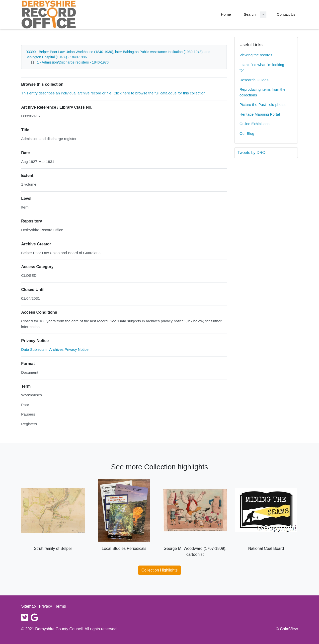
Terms (61, 606)
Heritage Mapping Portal (260, 114)
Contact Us (286, 14)
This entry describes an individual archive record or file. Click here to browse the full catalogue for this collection (113, 93)
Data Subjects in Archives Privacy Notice (55, 349)
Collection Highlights (160, 570)
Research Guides (254, 80)
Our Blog (247, 133)
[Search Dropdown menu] (263, 15)
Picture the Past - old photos (263, 105)
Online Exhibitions (254, 124)
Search (250, 14)
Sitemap (29, 606)
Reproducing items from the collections (262, 92)
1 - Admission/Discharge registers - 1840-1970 (73, 62)
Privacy (45, 606)
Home (226, 14)
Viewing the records (256, 55)
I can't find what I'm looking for (262, 68)
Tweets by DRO (251, 153)
